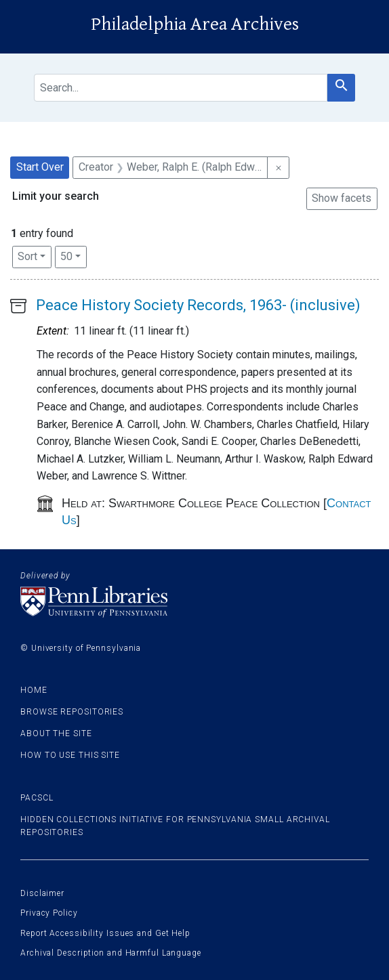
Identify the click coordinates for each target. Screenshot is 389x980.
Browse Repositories (72, 712)
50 (74, 255)
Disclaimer (42, 893)
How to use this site (70, 755)
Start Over (40, 167)
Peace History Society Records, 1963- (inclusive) (198, 305)
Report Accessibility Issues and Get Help (105, 933)
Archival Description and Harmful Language (111, 953)
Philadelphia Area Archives (195, 24)
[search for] (181, 88)
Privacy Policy (49, 913)
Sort (27, 256)
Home (34, 690)
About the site (56, 733)
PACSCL (37, 798)
